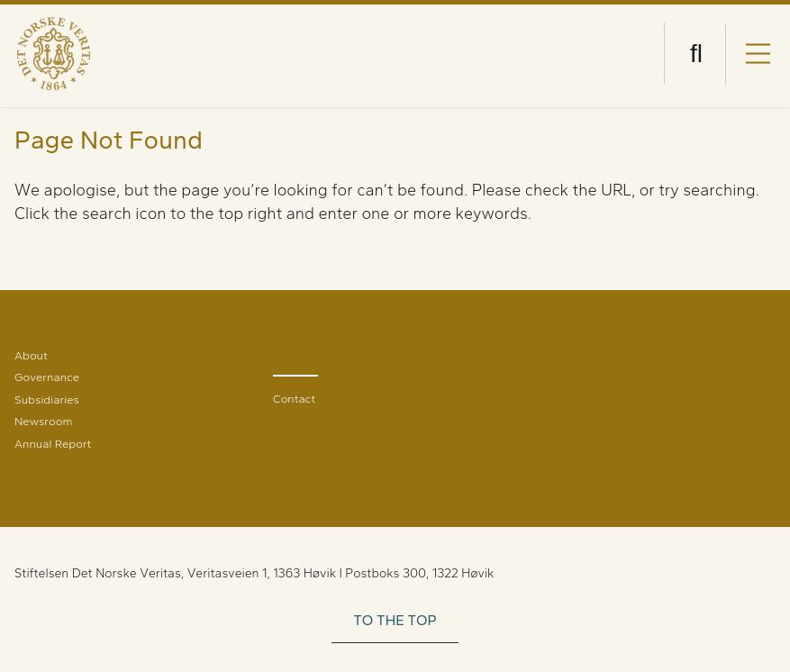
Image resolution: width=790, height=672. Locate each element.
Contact (294, 399)
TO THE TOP (395, 620)
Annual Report (53, 444)
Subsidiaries (47, 400)
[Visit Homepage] (54, 54)
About (31, 355)
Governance (47, 377)
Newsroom (43, 421)
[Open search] (696, 54)
